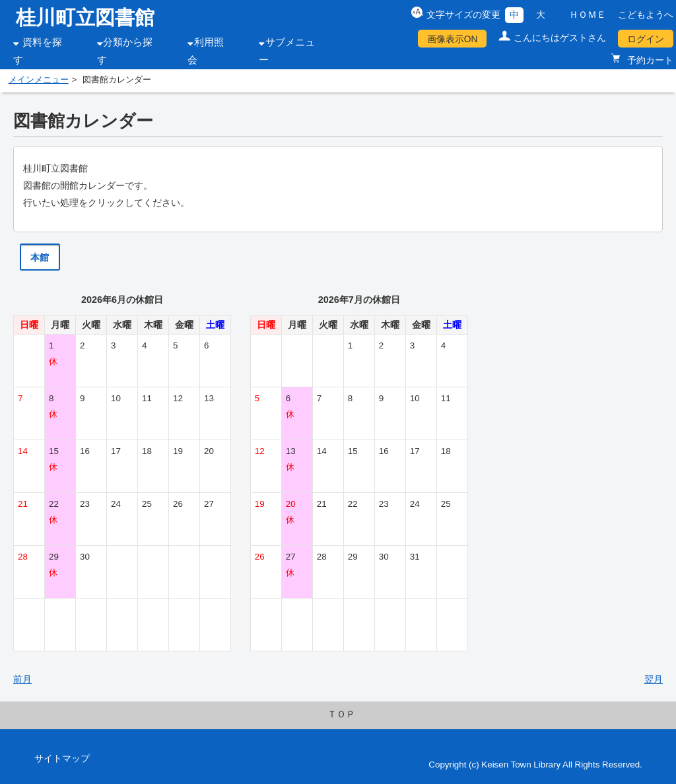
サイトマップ (62, 758)
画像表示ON (453, 39)
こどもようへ (646, 15)
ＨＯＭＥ (588, 15)
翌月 (654, 679)
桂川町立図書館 (85, 17)
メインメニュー (39, 80)
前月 (22, 679)
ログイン (646, 39)
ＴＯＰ (341, 714)
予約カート (649, 60)
